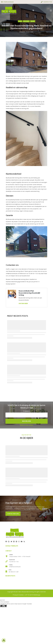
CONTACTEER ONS (13, 514)
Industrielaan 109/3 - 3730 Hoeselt (20, 556)
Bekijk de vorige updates (26, 425)
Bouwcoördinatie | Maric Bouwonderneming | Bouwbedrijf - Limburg (30, 293)
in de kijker (26, 21)
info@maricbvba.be (15, 567)
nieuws (33, 21)
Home (20, 21)
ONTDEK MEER (23, 303)
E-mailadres (26, 411)
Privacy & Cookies (18, 595)
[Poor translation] (5, 606)
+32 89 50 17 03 (14, 562)
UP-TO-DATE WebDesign (33, 595)
